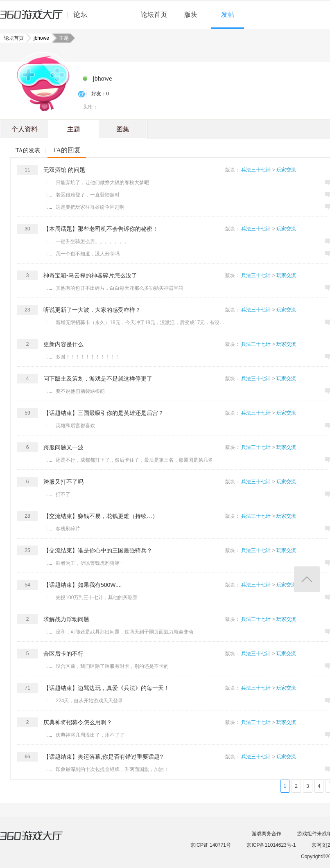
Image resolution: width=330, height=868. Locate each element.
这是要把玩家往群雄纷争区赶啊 (90, 207)
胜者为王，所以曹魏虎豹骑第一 (90, 563)
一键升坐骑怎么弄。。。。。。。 (93, 241)
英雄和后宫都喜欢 (75, 426)
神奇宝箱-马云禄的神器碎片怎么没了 (90, 275)
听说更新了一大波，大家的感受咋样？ (92, 310)
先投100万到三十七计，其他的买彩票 (97, 597)
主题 (74, 129)
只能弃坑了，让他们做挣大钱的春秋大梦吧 (102, 183)
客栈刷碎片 (68, 529)
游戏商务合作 (267, 834)
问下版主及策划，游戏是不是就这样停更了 (98, 379)
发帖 (228, 15)
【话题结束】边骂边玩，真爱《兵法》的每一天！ (106, 688)
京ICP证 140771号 (211, 845)
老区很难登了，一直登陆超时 (88, 195)
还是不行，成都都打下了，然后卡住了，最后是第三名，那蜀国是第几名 (134, 460)
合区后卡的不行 (63, 654)
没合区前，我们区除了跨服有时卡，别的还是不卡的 (112, 666)
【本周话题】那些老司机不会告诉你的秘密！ (101, 229)
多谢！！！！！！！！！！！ (88, 357)
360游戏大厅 (40, 841)
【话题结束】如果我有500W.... (82, 585)
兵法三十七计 (256, 170)
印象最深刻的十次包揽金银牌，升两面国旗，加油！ (112, 769)
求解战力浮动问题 (66, 619)
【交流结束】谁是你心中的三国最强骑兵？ (98, 550)
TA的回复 (67, 150)
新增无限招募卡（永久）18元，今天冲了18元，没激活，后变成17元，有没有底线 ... (141, 322)
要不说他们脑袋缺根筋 (80, 391)
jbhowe (39, 38)
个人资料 (25, 129)
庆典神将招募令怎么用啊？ (78, 722)
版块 (191, 15)
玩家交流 (286, 170)
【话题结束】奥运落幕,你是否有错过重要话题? (103, 757)
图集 (123, 129)
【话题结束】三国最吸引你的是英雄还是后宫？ (104, 413)
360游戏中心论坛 (47, 18)
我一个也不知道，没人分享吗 (88, 254)
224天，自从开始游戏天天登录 (89, 701)
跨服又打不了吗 (63, 482)
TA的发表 (28, 150)
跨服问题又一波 (63, 447)
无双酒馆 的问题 (64, 170)
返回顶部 (307, 579)
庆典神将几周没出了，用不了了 (90, 735)
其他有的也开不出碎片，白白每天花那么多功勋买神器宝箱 (120, 288)
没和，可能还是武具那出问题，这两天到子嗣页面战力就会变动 (124, 632)
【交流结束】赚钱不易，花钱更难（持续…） (101, 516)
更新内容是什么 (63, 344)
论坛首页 (154, 15)
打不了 (63, 494)
